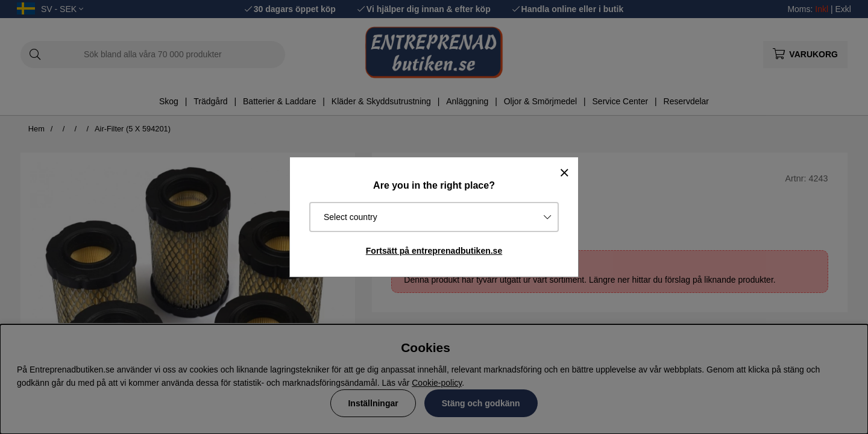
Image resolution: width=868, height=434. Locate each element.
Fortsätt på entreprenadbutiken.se (434, 251)
